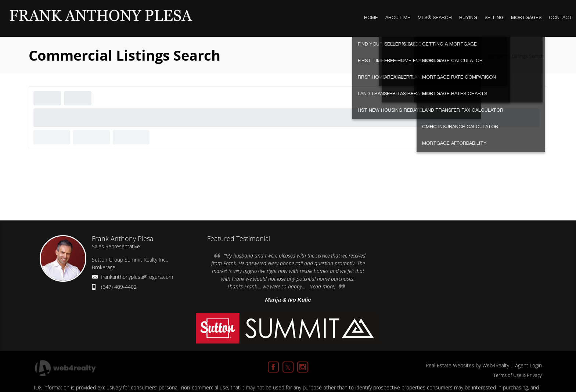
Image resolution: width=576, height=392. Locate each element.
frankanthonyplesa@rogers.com (137, 277)
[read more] (323, 286)
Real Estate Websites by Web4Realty (467, 365)
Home (471, 56)
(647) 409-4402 (119, 287)
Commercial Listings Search (514, 56)
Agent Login (528, 365)
